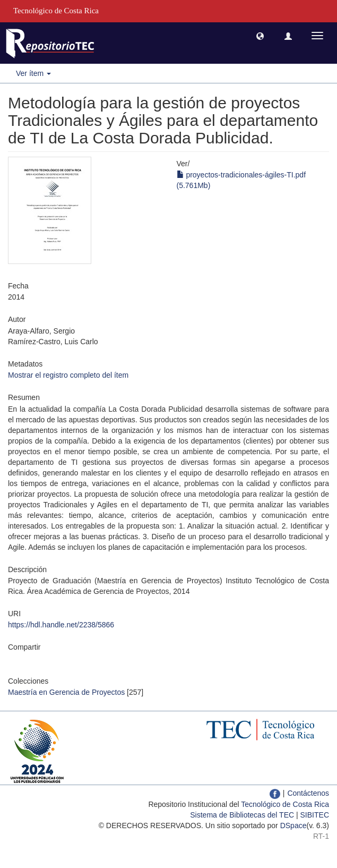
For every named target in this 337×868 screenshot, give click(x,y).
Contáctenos (308, 793)
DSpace (293, 826)
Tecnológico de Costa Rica (285, 804)
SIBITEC (315, 815)
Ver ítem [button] (33, 73)
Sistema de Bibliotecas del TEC (242, 815)
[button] (260, 36)
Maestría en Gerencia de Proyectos (66, 692)
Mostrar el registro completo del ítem (68, 375)
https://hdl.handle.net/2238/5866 (61, 625)
